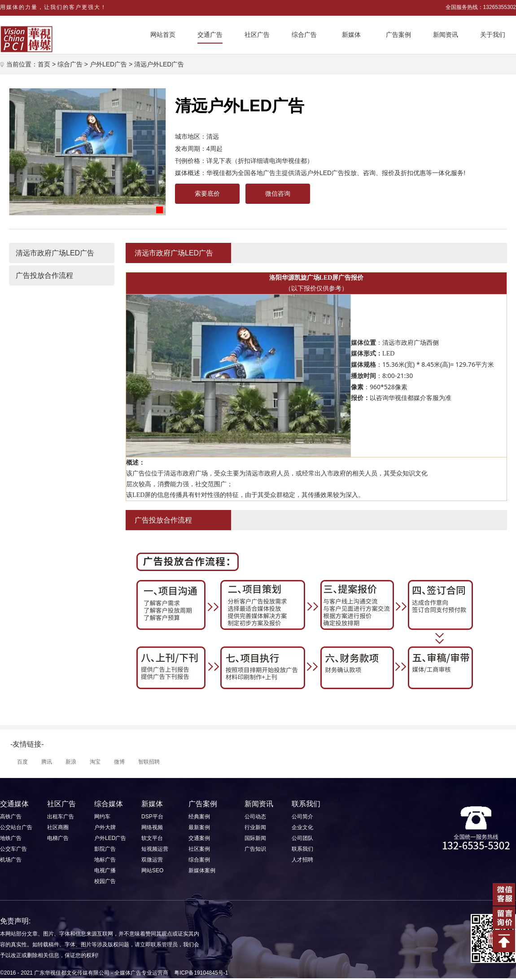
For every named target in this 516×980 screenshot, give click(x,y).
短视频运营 (155, 849)
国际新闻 (255, 838)
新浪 (71, 762)
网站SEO (152, 870)
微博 (119, 762)
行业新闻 (255, 827)
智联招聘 (149, 762)
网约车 (102, 817)
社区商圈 (58, 827)
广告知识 (255, 849)
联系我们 (302, 849)
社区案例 (199, 849)
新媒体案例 (202, 870)
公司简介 (302, 817)
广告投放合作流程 (44, 275)
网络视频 (152, 827)
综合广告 (70, 64)
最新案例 (199, 827)
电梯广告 (58, 838)
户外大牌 (105, 827)
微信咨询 (278, 193)
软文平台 (152, 838)
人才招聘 (302, 860)
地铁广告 (11, 838)
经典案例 (199, 817)
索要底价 (207, 193)
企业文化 (302, 827)
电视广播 (105, 870)
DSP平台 (152, 817)
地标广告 (105, 860)
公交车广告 (13, 849)
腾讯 (47, 762)
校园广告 (105, 881)
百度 (22, 762)
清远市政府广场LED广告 (55, 253)
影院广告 (105, 849)
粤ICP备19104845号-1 (201, 973)
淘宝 (95, 762)
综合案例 (199, 860)
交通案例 (199, 838)
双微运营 (152, 860)
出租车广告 (61, 817)
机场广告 (11, 860)
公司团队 (302, 838)
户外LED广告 (108, 64)
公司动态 (255, 817)
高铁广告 (11, 817)
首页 (44, 64)
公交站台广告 (16, 827)
